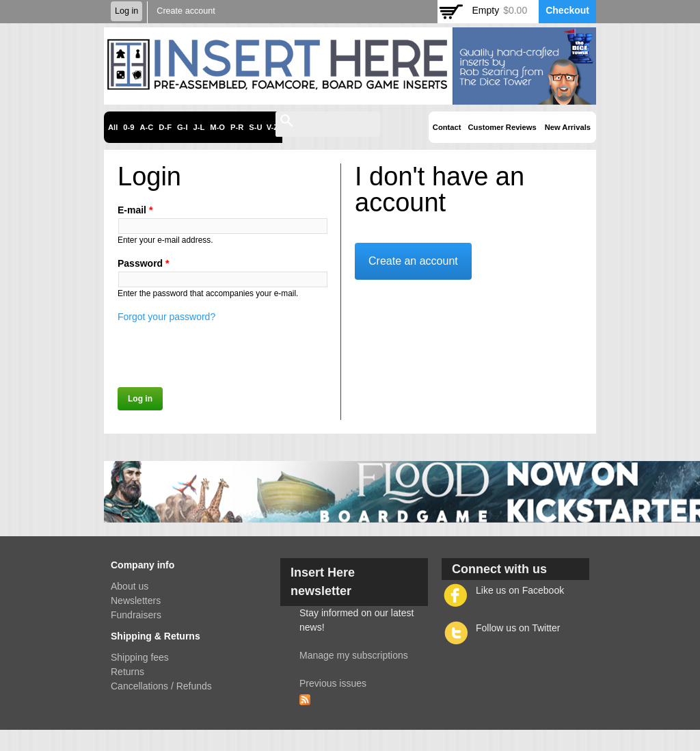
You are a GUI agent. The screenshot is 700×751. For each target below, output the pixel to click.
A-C (146, 127)
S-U (255, 127)
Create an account (413, 261)
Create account (186, 11)
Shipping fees (140, 657)
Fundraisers (136, 615)
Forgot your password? (166, 317)
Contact (447, 127)
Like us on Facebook (520, 590)
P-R (237, 127)
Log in (126, 11)
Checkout (567, 10)
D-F (165, 127)
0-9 (129, 127)
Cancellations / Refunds (161, 686)
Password (143, 263)
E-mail (135, 210)
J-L (199, 127)
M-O (217, 127)
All (113, 127)
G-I (183, 127)
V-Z (272, 127)
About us (130, 586)
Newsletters (136, 601)
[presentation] (221, 351)
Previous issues (333, 683)
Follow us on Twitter (518, 628)
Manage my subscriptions (354, 655)
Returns (127, 672)
